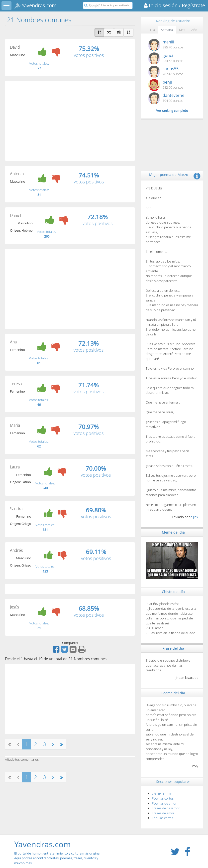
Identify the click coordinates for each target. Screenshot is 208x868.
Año (194, 30)
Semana (167, 30)
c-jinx (194, 517)
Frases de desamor (166, 808)
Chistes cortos (162, 794)
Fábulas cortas (162, 818)
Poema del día (173, 693)
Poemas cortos (163, 798)
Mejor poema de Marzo (169, 175)
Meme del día (173, 532)
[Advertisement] (70, 121)
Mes (182, 30)
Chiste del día (173, 592)
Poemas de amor (164, 803)
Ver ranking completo (172, 111)
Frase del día (173, 648)
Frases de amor (163, 813)
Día (153, 30)
